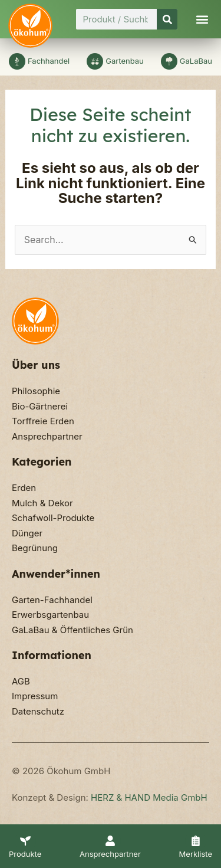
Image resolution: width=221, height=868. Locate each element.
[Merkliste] (196, 841)
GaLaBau (196, 61)
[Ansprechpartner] (110, 841)
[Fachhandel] (17, 61)
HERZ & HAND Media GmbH (149, 797)
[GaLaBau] (169, 61)
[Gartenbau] (95, 61)
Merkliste (196, 854)
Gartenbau (125, 61)
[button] (202, 19)
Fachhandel (49, 61)
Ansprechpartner (110, 854)
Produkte (25, 854)
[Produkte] (25, 841)
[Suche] (167, 19)
